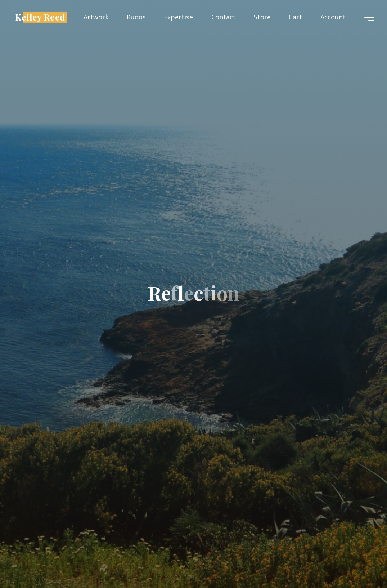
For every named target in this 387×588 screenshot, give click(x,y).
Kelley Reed (40, 17)
